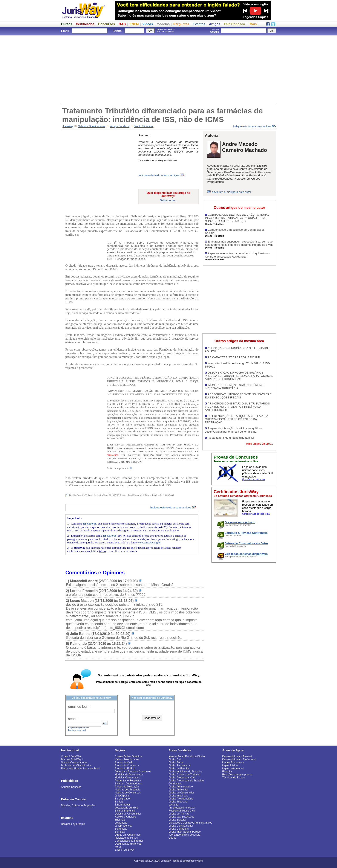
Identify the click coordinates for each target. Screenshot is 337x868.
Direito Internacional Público (185, 832)
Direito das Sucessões (181, 817)
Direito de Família (179, 769)
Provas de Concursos (127, 766)
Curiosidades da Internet (129, 841)
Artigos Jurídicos (120, 126)
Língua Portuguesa (233, 763)
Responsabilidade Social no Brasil (80, 769)
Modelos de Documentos (129, 775)
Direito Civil (175, 760)
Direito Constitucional (181, 826)
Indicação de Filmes (126, 838)
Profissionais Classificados (76, 766)
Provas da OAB (124, 763)
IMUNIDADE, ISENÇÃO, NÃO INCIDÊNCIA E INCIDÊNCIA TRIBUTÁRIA (235, 387)
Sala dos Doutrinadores (92, 126)
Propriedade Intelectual (182, 808)
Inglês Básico (230, 766)
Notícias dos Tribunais (127, 790)
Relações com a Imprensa (237, 775)
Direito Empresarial (179, 766)
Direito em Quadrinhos (128, 835)
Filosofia (227, 772)
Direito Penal (176, 763)
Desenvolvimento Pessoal (237, 757)
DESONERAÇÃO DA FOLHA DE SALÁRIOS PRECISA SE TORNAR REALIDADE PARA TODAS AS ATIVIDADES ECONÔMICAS (239, 376)
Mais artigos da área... (260, 444)
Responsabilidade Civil (182, 811)
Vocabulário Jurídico (126, 808)
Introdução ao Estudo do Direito (187, 757)
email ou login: (79, 707)
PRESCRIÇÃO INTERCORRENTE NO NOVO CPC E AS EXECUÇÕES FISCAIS (238, 396)
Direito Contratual (178, 829)
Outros (172, 838)
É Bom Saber (122, 805)
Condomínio (175, 784)
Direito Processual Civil (182, 778)
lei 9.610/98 (90, 524)
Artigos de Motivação (127, 787)
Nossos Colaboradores (74, 763)
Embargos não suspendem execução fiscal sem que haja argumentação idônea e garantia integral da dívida (239, 243)
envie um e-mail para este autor (232, 192)
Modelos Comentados (127, 778)
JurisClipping (122, 796)
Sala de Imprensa (125, 811)
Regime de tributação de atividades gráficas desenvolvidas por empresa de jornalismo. (233, 430)
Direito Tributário (144, 126)
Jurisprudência (123, 826)
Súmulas (120, 832)
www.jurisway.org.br (149, 542)
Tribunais (120, 820)
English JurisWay (125, 850)
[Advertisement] (168, 69)
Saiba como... (168, 200)
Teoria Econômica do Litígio (184, 835)
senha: (73, 719)
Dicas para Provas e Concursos (133, 772)
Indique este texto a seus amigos (255, 127)
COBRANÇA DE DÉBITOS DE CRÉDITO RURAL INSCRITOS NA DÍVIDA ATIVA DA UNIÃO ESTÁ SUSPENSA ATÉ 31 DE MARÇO (237, 218)
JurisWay (68, 126)
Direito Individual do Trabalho (185, 772)
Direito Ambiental (178, 790)
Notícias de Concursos (128, 793)
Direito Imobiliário (178, 796)
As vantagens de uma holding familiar (231, 438)
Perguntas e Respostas (128, 781)
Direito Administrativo (181, 787)
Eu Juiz (119, 802)
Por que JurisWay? (72, 760)
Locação (173, 805)
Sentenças (121, 829)
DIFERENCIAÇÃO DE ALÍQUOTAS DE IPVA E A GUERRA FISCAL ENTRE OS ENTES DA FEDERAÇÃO (236, 419)
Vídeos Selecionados (127, 760)
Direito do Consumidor (181, 793)
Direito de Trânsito (179, 814)
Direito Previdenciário (181, 799)
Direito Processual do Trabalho (186, 781)
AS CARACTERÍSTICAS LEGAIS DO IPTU (234, 357)
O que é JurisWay (71, 757)
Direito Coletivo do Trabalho (184, 775)
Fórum (119, 847)
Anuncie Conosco (71, 787)
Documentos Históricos (128, 844)
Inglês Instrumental (233, 769)
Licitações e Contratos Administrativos (190, 823)
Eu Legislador (123, 799)
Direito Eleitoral (177, 820)
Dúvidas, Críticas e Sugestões (78, 805)
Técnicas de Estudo (234, 778)
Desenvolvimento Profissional (239, 760)
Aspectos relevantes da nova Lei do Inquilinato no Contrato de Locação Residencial (237, 255)
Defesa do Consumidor (128, 814)
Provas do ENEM (125, 769)
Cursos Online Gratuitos (129, 757)
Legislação (121, 823)
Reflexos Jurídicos (125, 817)
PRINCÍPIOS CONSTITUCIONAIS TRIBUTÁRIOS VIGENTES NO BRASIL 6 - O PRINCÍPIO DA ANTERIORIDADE (237, 407)
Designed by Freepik (73, 824)
